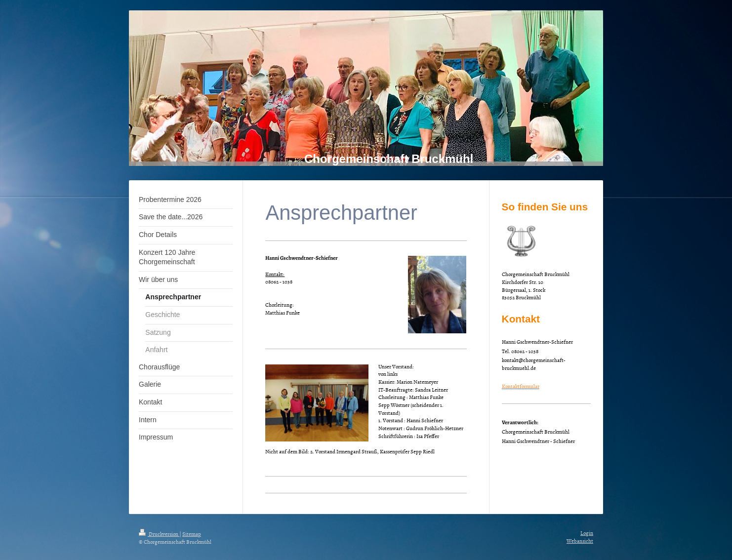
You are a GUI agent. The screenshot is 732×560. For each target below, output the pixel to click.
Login (587, 533)
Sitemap (192, 534)
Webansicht (580, 540)
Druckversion (159, 534)
